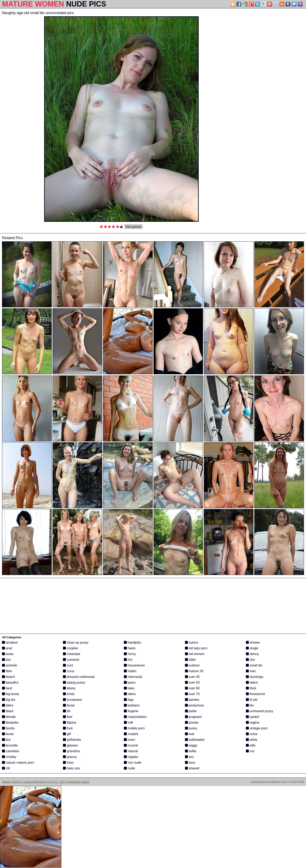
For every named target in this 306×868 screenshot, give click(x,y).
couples (71, 648)
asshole (10, 665)
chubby (9, 757)
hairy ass (71, 768)
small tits (254, 665)
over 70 (192, 694)
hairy (68, 763)
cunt (68, 665)
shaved (192, 768)
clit (6, 768)
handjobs (132, 642)
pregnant (193, 717)
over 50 (192, 682)
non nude (133, 763)
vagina (253, 723)
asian (8, 654)
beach (8, 677)
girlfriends (72, 740)
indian (130, 671)
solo (251, 671)
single (252, 648)
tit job (252, 700)
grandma (71, 751)
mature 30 (194, 671)
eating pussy (74, 682)
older (191, 660)
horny (130, 654)
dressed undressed (79, 677)
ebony (69, 688)
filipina (69, 723)
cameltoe (11, 751)
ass (6, 660)
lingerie (131, 711)
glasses (70, 745)
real (190, 734)
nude (129, 768)
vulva (252, 734)
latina (130, 694)
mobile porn (134, 728)
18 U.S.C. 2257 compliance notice (68, 782)
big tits (9, 700)
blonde (9, 717)
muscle (131, 745)
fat (67, 711)
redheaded (195, 740)
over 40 (192, 677)
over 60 (192, 688)
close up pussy (76, 642)
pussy (191, 728)
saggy (191, 745)
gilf (67, 734)
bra (6, 740)
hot (128, 660)
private (192, 723)
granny (70, 757)
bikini (8, 705)
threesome (256, 694)
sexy (190, 763)
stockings (255, 677)
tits (250, 705)
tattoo (252, 682)
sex (189, 757)
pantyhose (194, 705)
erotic (69, 694)
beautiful (10, 682)
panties (192, 700)
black (8, 711)
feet (68, 717)
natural (131, 751)
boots (8, 734)
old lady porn (196, 648)
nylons (192, 642)
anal (7, 648)
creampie (72, 654)
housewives (134, 665)
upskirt (253, 717)
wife (251, 745)
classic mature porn (18, 763)
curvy (69, 671)
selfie (191, 751)
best (7, 688)
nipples (131, 757)
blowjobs (10, 723)
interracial (133, 677)
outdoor (192, 665)
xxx (250, 751)
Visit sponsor (133, 227)
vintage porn (257, 728)
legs (129, 700)
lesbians (132, 705)
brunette (10, 745)
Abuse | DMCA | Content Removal (24, 782)
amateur (10, 642)
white (252, 740)
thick (251, 688)
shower (253, 642)
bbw (7, 671)
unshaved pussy (260, 711)
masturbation (135, 717)
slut (250, 660)
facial (69, 705)
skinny (252, 654)
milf (128, 723)
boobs (8, 728)
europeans (73, 700)
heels (130, 648)
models (131, 734)
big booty (11, 694)
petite (191, 711)
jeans (130, 682)
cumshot (71, 660)
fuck (68, 728)
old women (195, 654)
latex (129, 688)
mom (129, 740)
